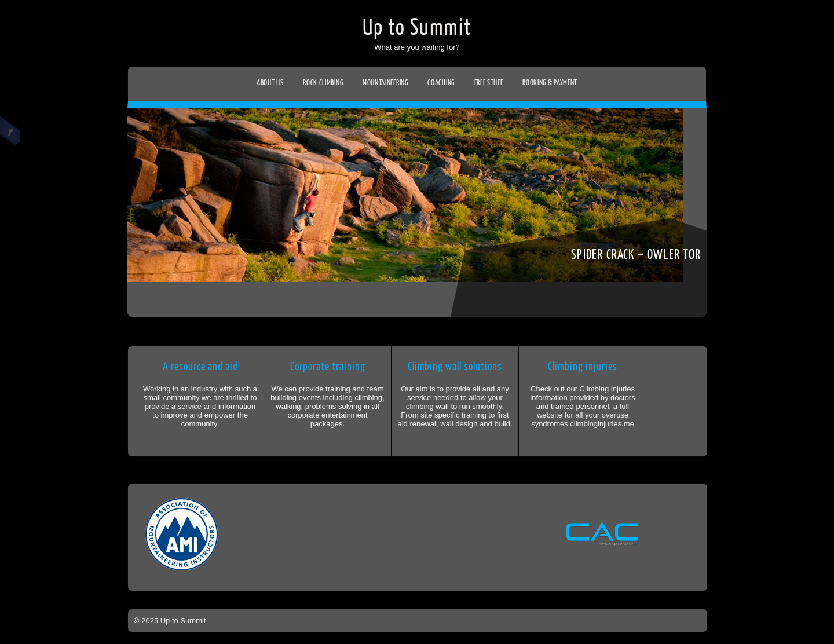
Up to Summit (417, 28)
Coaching (441, 83)
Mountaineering (385, 83)
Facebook (10, 131)
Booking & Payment (550, 83)
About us (270, 83)
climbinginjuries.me (602, 424)
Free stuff (489, 83)
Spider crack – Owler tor (636, 255)
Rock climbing (323, 83)
